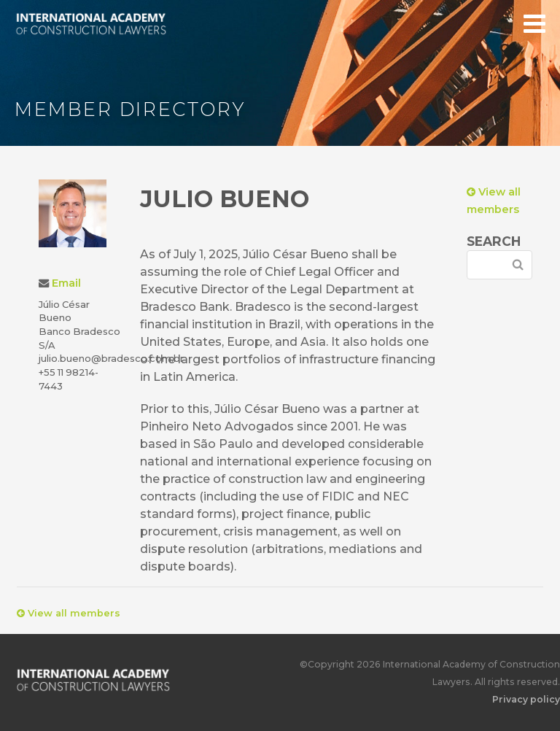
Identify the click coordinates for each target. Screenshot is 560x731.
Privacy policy (526, 699)
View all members (69, 613)
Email (66, 283)
